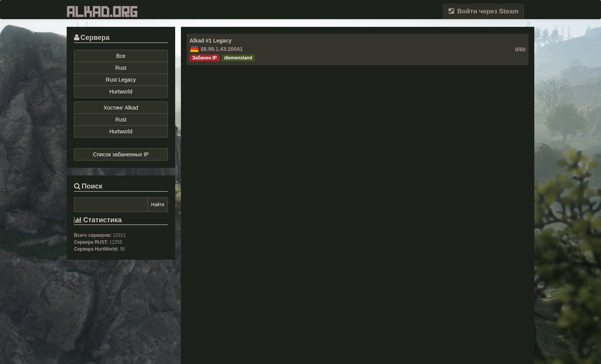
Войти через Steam (484, 11)
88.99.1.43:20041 (222, 49)
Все (121, 56)
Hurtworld (121, 92)
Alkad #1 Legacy (211, 41)
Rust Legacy (121, 80)
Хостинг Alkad (121, 108)
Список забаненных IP (121, 154)
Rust (121, 68)
